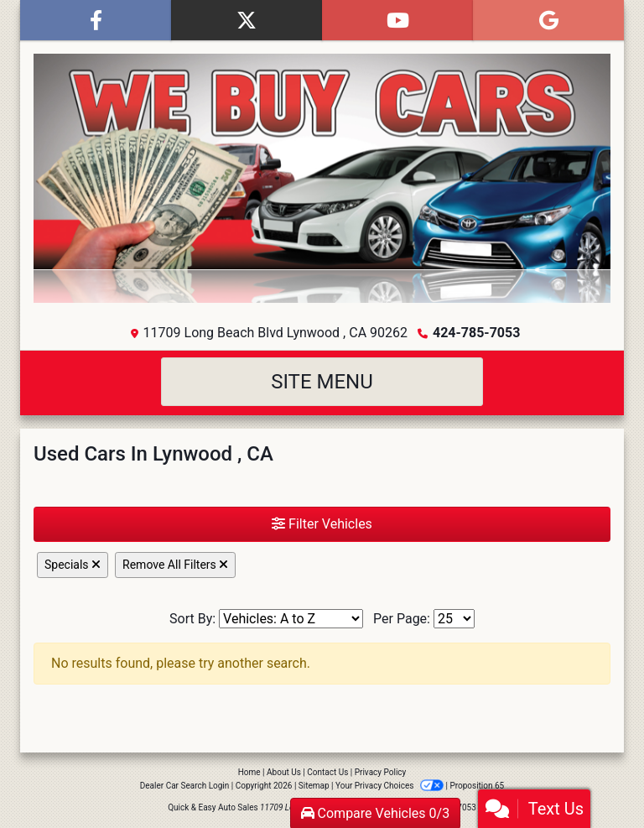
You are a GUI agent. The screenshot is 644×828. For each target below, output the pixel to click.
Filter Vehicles (322, 524)
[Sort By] (291, 619)
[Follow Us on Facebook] (96, 20)
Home (249, 772)
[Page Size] (454, 619)
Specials (73, 565)
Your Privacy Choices (390, 786)
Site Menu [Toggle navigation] (322, 382)
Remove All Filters (175, 565)
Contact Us (327, 772)
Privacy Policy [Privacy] (381, 772)
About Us (284, 772)
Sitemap (314, 786)
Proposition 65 (477, 786)
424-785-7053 (476, 333)
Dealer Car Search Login (185, 786)
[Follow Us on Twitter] (247, 20)
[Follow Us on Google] (548, 20)
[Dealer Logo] (322, 178)
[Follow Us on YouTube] (397, 20)
